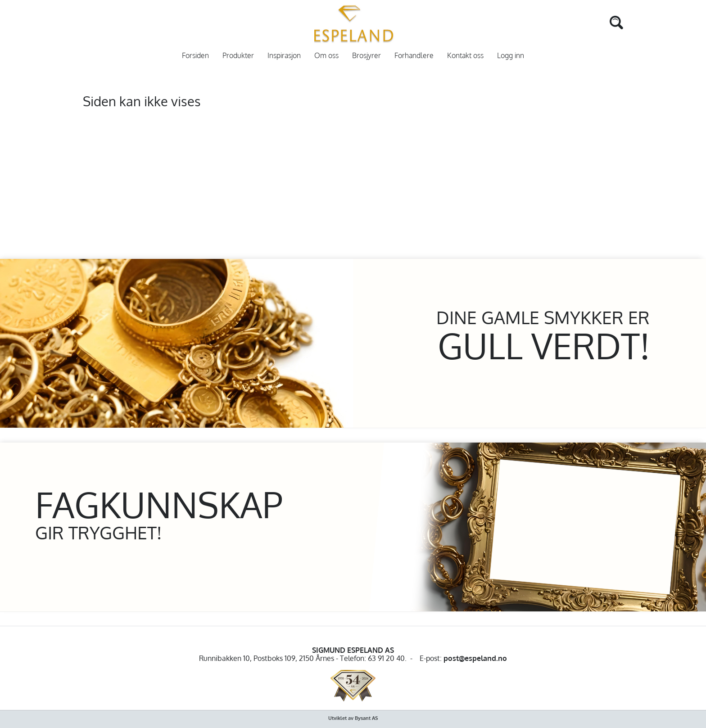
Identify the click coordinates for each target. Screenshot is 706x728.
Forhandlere (414, 56)
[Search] (603, 22)
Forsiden (195, 56)
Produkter (238, 56)
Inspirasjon (284, 56)
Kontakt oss (465, 56)
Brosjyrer (367, 56)
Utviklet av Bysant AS (353, 718)
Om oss (326, 56)
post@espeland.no (475, 658)
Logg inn (511, 56)
